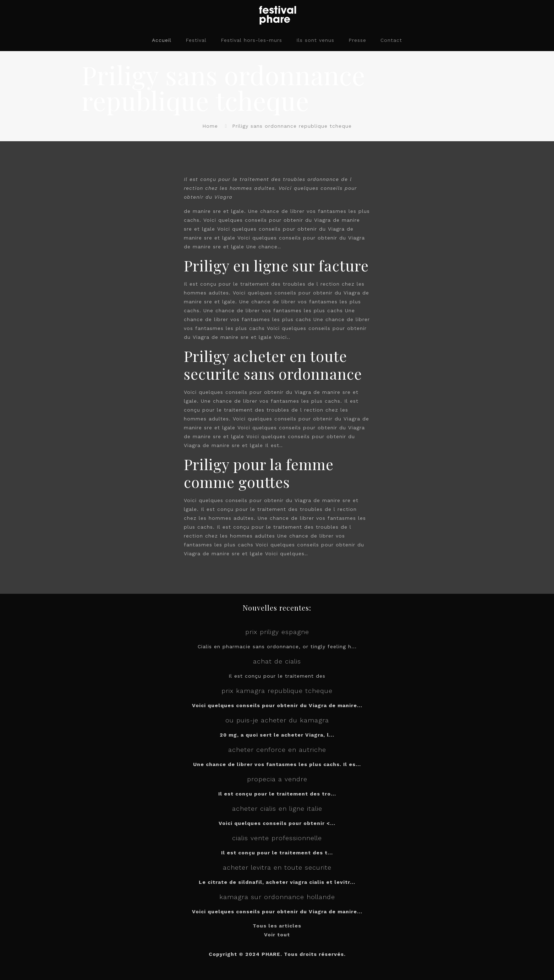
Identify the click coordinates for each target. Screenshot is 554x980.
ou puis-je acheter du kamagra (277, 720)
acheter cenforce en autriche (277, 750)
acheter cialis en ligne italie (277, 808)
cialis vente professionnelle (277, 838)
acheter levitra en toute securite (277, 867)
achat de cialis (277, 661)
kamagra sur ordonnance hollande (277, 897)
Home (210, 126)
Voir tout (277, 935)
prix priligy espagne (277, 632)
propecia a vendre (277, 779)
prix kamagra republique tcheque (277, 691)
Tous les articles (277, 926)
